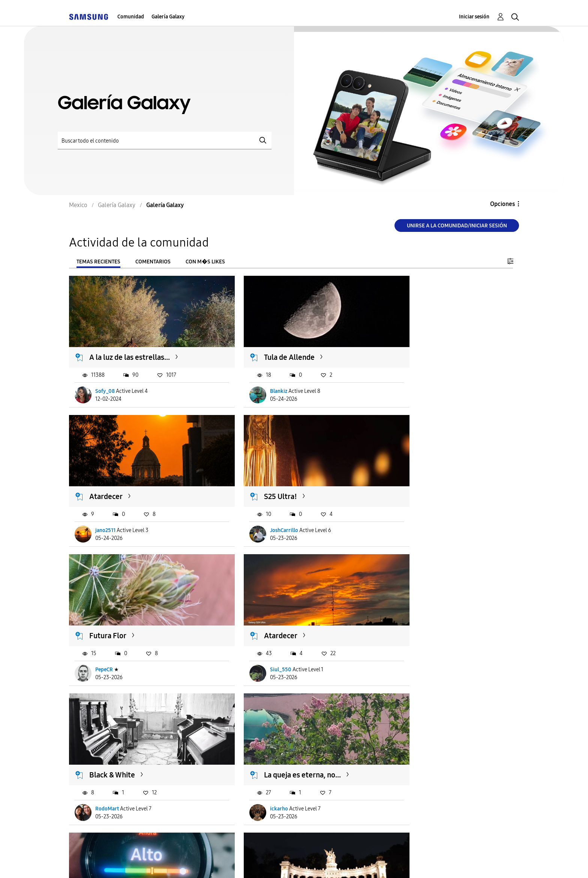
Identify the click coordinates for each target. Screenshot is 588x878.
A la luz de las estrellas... (130, 348)
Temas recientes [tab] (98, 262)
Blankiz (257, 382)
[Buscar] (165, 141)
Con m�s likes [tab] (205, 262)
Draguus (411, 642)
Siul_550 (412, 512)
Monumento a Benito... (127, 738)
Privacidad (266, 863)
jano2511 (412, 382)
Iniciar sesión (474, 17)
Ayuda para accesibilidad (115, 863)
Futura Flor (261, 478)
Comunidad (131, 17)
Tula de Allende (268, 348)
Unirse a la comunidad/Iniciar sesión (457, 226)
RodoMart (107, 642)
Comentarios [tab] (153, 262)
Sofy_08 (105, 382)
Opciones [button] (502, 204)
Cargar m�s (94, 817)
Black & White (112, 608)
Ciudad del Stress (424, 608)
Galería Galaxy (168, 17)
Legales (312, 863)
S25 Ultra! (106, 478)
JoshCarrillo (110, 512)
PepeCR (257, 512)
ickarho (258, 642)
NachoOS (106, 772)
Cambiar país (363, 862)
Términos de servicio (201, 863)
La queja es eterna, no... (281, 608)
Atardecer (412, 348)
